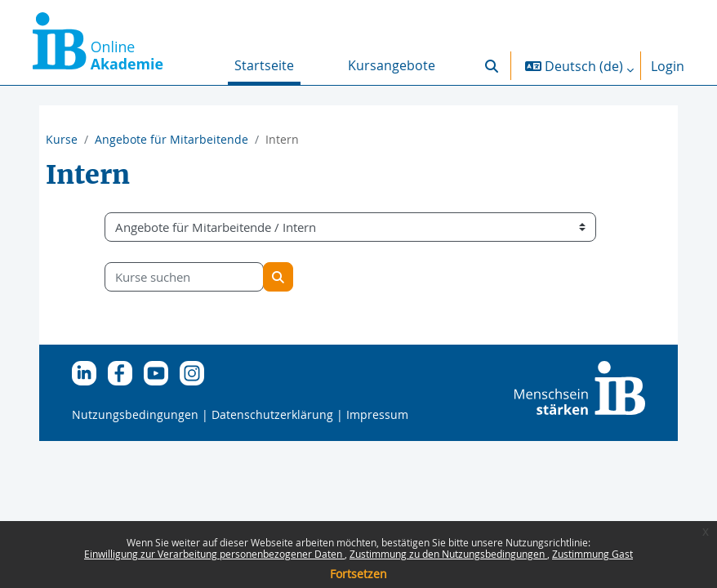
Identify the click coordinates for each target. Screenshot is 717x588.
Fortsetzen (358, 574)
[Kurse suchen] (184, 277)
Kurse (62, 139)
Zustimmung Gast (592, 554)
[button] (492, 66)
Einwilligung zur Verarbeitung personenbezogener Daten (214, 554)
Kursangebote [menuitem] (392, 65)
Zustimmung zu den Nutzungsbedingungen (448, 554)
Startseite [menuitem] (264, 65)
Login (668, 66)
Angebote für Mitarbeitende (171, 139)
